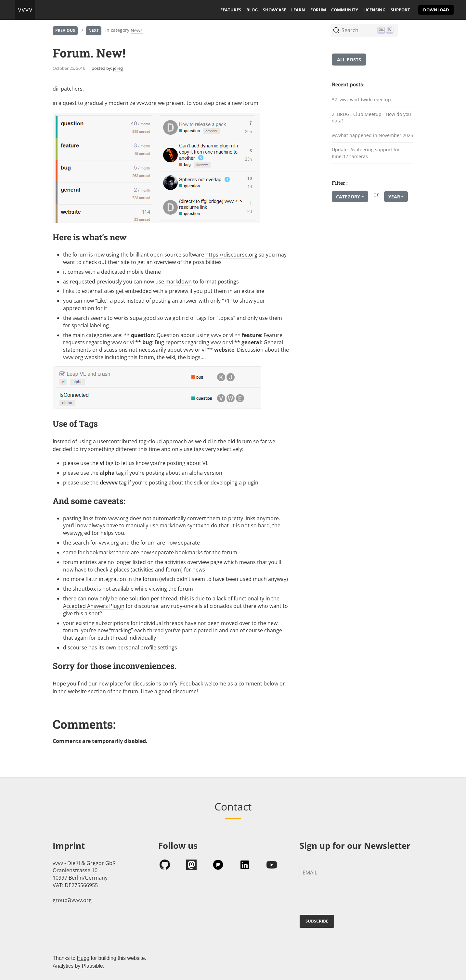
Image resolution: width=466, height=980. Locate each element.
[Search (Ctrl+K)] (364, 30)
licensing (374, 10)
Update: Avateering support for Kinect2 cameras (366, 153)
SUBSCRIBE (317, 921)
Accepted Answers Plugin (94, 606)
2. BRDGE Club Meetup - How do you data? (371, 117)
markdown (179, 282)
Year (394, 197)
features (231, 10)
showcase (274, 10)
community (345, 10)
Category (348, 197)
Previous (65, 30)
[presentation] (349, 898)
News (137, 30)
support (400, 10)
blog (252, 10)
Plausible (92, 966)
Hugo (83, 958)
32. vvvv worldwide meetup (361, 100)
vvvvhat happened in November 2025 (372, 135)
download (436, 10)
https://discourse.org (231, 255)
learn (298, 10)
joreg (118, 68)
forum (318, 10)
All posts (349, 60)
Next (94, 30)
